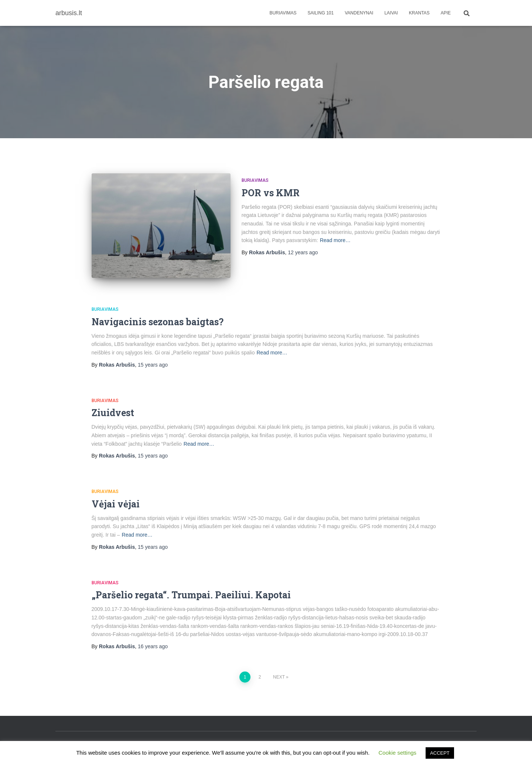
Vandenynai (359, 13)
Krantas (419, 13)
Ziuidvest (113, 413)
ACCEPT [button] (440, 753)
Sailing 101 (321, 13)
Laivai (391, 13)
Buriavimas (283, 13)
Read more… (335, 240)
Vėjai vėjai (116, 504)
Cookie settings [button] (398, 753)
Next (279, 677)
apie (446, 13)
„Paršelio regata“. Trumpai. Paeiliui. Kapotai (191, 595)
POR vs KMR (271, 193)
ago (303, 252)
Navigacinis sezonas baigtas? (158, 322)
